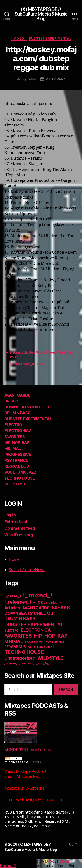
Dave (50, 861)
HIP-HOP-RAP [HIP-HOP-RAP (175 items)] (51, 636)
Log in (10, 515)
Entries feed (16, 522)
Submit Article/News (27, 570)
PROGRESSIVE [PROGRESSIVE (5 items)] (34, 642)
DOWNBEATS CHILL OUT (27, 407)
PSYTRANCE (16, 460)
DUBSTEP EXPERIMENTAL (50, 38)
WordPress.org (19, 535)
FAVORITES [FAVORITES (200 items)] (18, 636)
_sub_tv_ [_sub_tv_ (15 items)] (43, 663)
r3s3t (32, 79)
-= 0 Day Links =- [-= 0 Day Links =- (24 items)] (47, 602)
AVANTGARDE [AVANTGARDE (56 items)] (36, 608)
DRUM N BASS (17, 413)
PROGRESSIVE (18, 454)
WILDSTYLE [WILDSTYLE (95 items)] (50, 658)
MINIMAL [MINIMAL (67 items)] (14, 642)
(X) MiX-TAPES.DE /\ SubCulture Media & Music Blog (41, 14)
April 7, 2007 (56, 79)
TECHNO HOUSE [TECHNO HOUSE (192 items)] (24, 652)
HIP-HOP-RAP (17, 443)
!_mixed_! (19, 38)
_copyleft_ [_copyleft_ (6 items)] (10, 664)
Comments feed (20, 528)
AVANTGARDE (17, 395)
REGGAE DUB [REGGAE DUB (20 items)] (15, 647)
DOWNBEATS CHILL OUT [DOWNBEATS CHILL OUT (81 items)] (30, 613)
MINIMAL (13, 448)
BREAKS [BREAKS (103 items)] (61, 608)
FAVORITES (15, 437)
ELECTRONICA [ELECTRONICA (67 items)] (36, 630)
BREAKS (12, 401)
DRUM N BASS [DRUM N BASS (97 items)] (20, 619)
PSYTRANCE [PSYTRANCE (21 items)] (55, 642)
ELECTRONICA (18, 431)
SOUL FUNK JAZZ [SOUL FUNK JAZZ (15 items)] (41, 647)
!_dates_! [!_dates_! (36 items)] (13, 596)
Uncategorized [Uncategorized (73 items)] (20, 658)
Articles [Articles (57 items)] (12, 608)
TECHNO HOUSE (20, 478)
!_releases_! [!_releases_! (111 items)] (18, 602)
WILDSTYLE (16, 484)
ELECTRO (13, 425)
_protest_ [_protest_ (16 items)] (26, 663)
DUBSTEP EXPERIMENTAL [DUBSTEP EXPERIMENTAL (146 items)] (34, 624)
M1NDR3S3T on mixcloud (28, 737)
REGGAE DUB (17, 466)
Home (14, 559)
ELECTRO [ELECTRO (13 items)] (11, 630)
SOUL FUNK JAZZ (20, 472)
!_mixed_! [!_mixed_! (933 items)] (38, 595)
